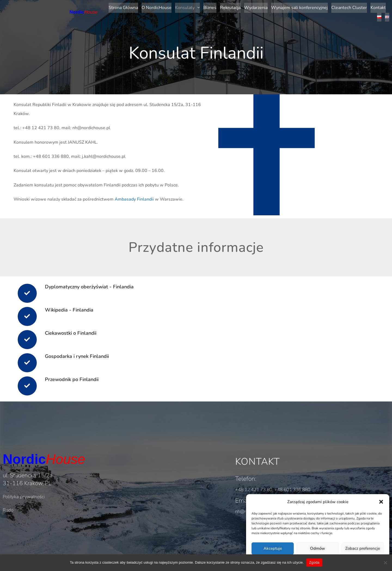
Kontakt (366, 7)
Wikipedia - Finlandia (73, 307)
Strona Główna (111, 7)
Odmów (318, 548)
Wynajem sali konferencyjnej (287, 7)
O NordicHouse (144, 7)
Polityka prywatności (24, 495)
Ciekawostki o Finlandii (75, 330)
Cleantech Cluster (337, 7)
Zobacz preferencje (363, 548)
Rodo (8, 508)
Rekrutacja (218, 7)
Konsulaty (175, 7)
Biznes (198, 7)
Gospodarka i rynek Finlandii (81, 353)
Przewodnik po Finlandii (76, 376)
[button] (381, 502)
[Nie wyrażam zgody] (385, 563)
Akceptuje (273, 548)
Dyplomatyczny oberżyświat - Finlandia (93, 283)
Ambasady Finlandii (134, 195)
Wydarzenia (244, 7)
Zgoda (314, 562)
